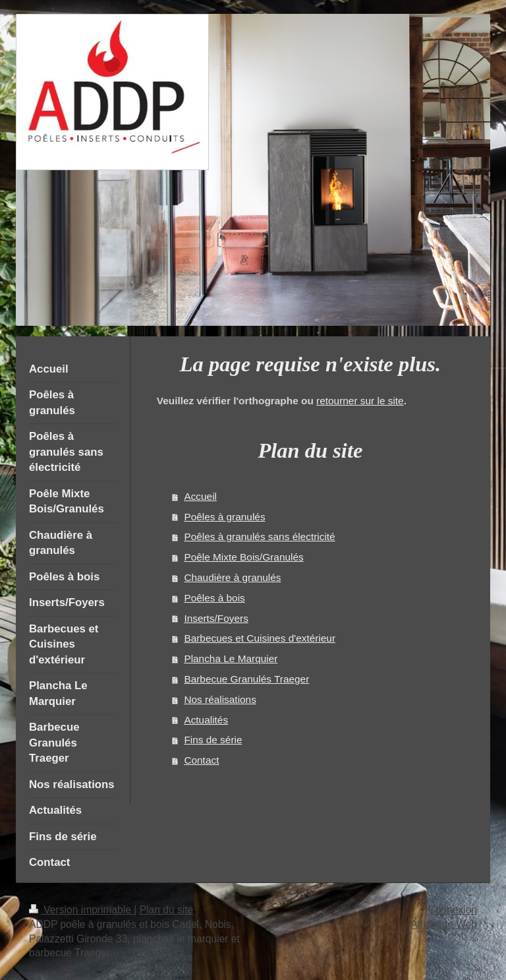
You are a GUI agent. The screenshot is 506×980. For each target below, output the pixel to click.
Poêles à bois (214, 598)
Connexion (452, 910)
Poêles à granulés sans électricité (259, 536)
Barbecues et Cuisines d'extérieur (260, 638)
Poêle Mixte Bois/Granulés (243, 557)
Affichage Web (444, 924)
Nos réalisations (220, 699)
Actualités (206, 720)
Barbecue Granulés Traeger (246, 679)
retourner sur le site (360, 401)
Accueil (200, 496)
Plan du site (167, 910)
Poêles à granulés (224, 517)
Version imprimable (81, 910)
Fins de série (213, 740)
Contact (201, 760)
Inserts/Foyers (216, 618)
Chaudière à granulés (232, 577)
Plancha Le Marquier (231, 658)
